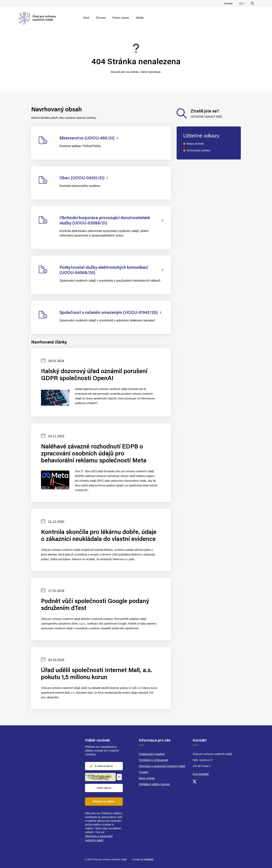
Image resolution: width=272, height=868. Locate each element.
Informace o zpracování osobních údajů (162, 766)
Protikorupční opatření (152, 754)
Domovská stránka (198, 150)
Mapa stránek (195, 144)
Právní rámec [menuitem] (121, 18)
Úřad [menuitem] (86, 18)
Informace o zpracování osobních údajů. (99, 838)
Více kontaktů (201, 774)
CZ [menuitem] (242, 4)
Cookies (144, 772)
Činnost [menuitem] (101, 18)
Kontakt (228, 3)
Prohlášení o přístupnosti (153, 760)
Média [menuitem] (140, 18)
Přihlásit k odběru (104, 802)
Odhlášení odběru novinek (154, 784)
